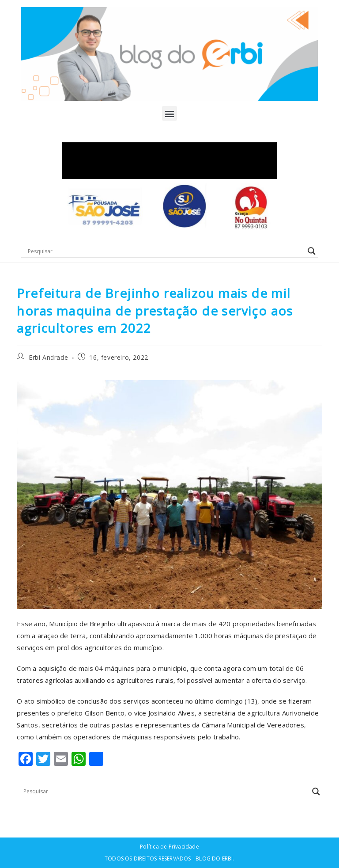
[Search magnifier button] (312, 251)
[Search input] (165, 251)
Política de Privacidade (169, 847)
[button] (169, 113)
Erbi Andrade (48, 357)
